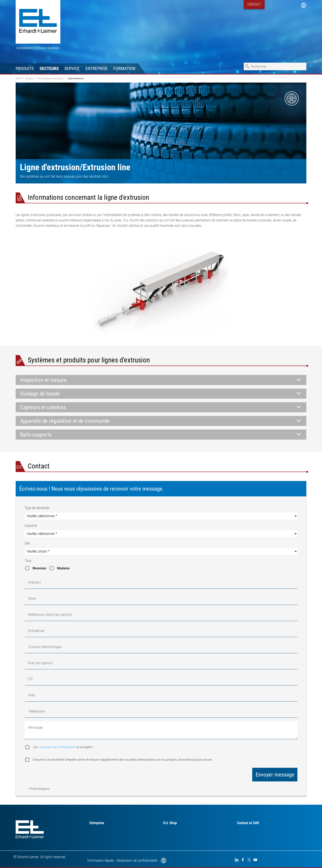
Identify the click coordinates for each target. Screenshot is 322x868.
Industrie (31, 526)
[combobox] (275, 66)
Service (72, 68)
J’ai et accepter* (63, 747)
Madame (63, 568)
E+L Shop (170, 823)
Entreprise (97, 68)
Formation (124, 68)
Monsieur (39, 568)
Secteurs (49, 68)
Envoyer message (275, 775)
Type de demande (37, 508)
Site (27, 543)
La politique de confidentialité (57, 747)
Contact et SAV (248, 823)
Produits (25, 68)
